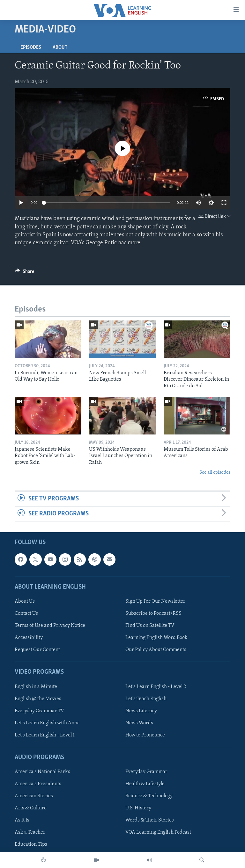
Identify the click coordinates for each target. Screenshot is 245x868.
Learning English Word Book (156, 638)
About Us (25, 601)
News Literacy (141, 711)
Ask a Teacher (30, 833)
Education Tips (31, 845)
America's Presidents (38, 784)
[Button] (25, 273)
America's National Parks (42, 772)
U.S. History (138, 808)
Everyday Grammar (146, 772)
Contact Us (26, 613)
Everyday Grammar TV (39, 711)
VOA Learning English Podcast (158, 833)
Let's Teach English (146, 699)
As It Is (22, 821)
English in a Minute (36, 687)
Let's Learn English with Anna (47, 723)
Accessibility (29, 638)
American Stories (34, 796)
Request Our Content (37, 650)
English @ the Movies (38, 699)
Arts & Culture (31, 808)
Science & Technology (149, 796)
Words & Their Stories (150, 821)
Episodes (31, 47)
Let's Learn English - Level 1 (45, 735)
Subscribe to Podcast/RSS (153, 613)
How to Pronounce (145, 735)
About (60, 47)
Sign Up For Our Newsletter (155, 601)
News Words (139, 723)
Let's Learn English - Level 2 (156, 687)
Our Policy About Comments (156, 650)
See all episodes (215, 473)
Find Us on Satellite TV (150, 626)
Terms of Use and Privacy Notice (50, 626)
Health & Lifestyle (145, 784)
